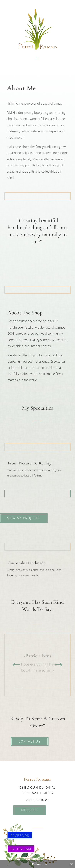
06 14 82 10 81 (37, 800)
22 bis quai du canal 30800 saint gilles (37, 790)
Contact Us (27, 741)
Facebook (20, 836)
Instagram (21, 849)
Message (27, 810)
